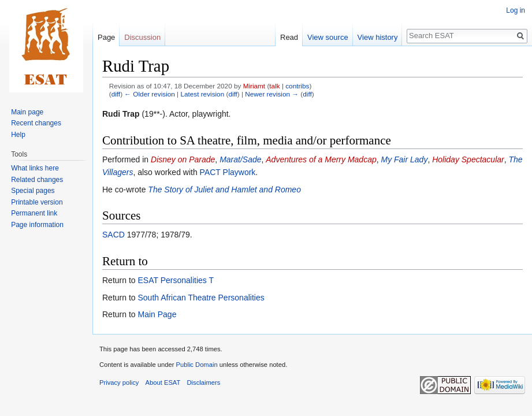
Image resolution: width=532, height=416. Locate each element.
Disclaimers (204, 382)
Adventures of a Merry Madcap (321, 159)
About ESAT (163, 382)
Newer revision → (272, 94)
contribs (297, 86)
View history (378, 37)
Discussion (142, 37)
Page (106, 37)
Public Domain (196, 365)
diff (116, 94)
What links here (35, 168)
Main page (27, 112)
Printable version (37, 202)
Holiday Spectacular (468, 159)
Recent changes (36, 123)
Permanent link (34, 213)
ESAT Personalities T (176, 280)
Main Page (157, 314)
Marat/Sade (240, 159)
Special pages (33, 191)
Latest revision (202, 94)
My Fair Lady (404, 159)
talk (274, 86)
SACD (114, 235)
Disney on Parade (183, 159)
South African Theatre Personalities (201, 298)
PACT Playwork (228, 172)
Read (289, 37)
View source (328, 37)
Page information (37, 225)
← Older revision (150, 94)
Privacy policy (119, 382)
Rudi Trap (121, 114)
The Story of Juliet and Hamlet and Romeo (224, 190)
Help (18, 135)
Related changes (37, 180)
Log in (516, 10)
